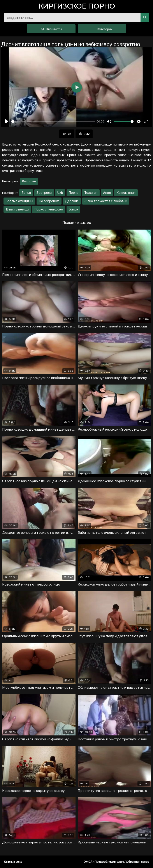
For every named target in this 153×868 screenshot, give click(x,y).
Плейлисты (51, 29)
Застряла (44, 193)
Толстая (91, 193)
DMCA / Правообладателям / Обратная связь (116, 862)
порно (77, 7)
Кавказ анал (126, 193)
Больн (26, 193)
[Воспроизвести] (7, 121)
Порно (74, 193)
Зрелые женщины (19, 201)
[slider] (53, 121)
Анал (107, 193)
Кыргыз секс (13, 862)
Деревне (72, 201)
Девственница (17, 209)
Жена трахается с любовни (106, 201)
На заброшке (49, 201)
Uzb (60, 193)
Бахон (73, 209)
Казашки (29, 181)
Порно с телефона (49, 209)
